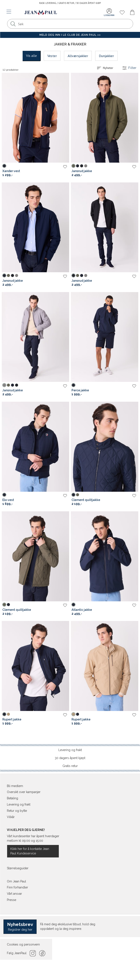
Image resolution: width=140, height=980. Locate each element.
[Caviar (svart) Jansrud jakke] (82, 166)
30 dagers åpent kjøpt (70, 758)
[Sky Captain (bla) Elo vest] (4, 495)
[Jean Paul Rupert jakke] (35, 666)
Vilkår (11, 817)
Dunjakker (106, 56)
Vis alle (31, 56)
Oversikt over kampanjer (24, 792)
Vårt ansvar (14, 894)
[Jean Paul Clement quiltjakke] (105, 447)
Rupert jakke (12, 719)
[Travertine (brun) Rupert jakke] (8, 714)
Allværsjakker (78, 56)
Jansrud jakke (82, 171)
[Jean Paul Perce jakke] (105, 337)
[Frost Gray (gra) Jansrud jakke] (86, 166)
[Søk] (13, 24)
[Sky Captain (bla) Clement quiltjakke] (73, 495)
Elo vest (8, 500)
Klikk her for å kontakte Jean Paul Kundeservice (30, 851)
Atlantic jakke (82, 610)
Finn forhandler (17, 887)
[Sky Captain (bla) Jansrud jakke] (78, 166)
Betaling (12, 798)
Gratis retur (70, 766)
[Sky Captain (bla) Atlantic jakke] (73, 605)
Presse (12, 900)
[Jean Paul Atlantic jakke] (105, 556)
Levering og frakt (70, 750)
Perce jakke (80, 390)
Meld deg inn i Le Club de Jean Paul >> (70, 35)
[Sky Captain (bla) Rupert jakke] (4, 714)
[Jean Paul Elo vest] (35, 447)
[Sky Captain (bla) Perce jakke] (73, 385)
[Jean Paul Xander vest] (35, 118)
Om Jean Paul (16, 881)
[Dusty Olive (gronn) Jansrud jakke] (73, 166)
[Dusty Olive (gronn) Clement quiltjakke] (78, 495)
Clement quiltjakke (86, 500)
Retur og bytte (17, 811)
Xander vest (11, 171)
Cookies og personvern (23, 944)
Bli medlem (15, 786)
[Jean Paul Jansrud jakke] (105, 118)
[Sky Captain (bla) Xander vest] (4, 166)
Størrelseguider (18, 868)
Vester (52, 56)
